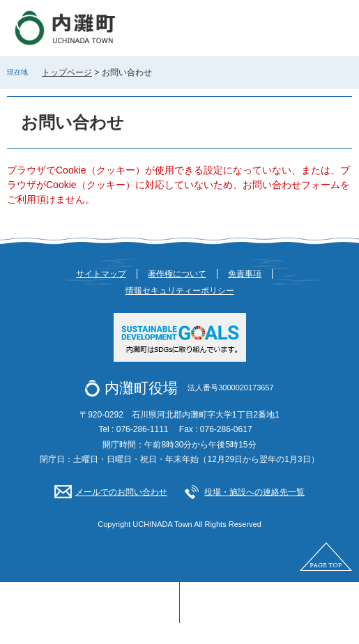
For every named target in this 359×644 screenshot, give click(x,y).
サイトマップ (101, 274)
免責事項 (245, 274)
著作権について (177, 274)
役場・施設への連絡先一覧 (254, 492)
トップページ (67, 72)
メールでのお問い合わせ (121, 492)
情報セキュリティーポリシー (180, 291)
